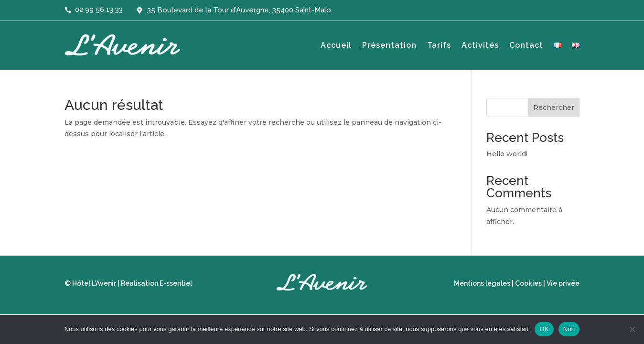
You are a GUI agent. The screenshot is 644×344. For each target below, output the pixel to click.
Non (569, 329)
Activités (480, 45)
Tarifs (439, 45)
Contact (526, 45)
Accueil (336, 45)
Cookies (528, 283)
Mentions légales (482, 283)
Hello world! (507, 154)
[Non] (632, 329)
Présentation (389, 45)
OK (544, 329)
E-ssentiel (176, 283)
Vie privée (563, 283)
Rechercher (554, 107)
